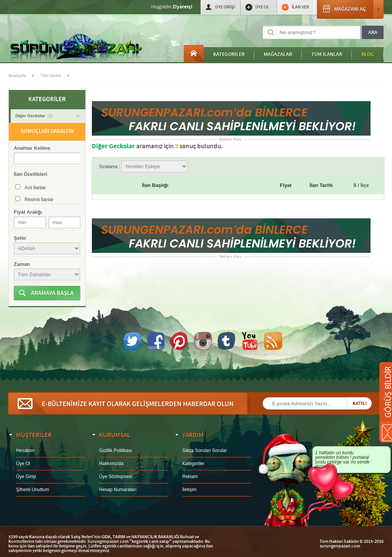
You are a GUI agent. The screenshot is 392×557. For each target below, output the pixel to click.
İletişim (189, 490)
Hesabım (25, 451)
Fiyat (286, 185)
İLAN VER (300, 7)
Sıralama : (143, 167)
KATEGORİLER (229, 54)
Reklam (190, 477)
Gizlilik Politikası (116, 451)
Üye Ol (23, 464)
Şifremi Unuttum (33, 490)
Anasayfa (194, 53)
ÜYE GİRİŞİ (225, 7)
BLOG (368, 54)
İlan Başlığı (155, 185)
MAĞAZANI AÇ (350, 9)
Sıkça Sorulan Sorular (205, 451)
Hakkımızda (111, 464)
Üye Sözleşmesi (116, 477)
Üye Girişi (26, 477)
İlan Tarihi (321, 185)
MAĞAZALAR (278, 54)
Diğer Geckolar (47, 116)
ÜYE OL (262, 7)
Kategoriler (193, 464)
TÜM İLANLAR (327, 54)
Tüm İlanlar (51, 75)
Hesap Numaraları (118, 490)
